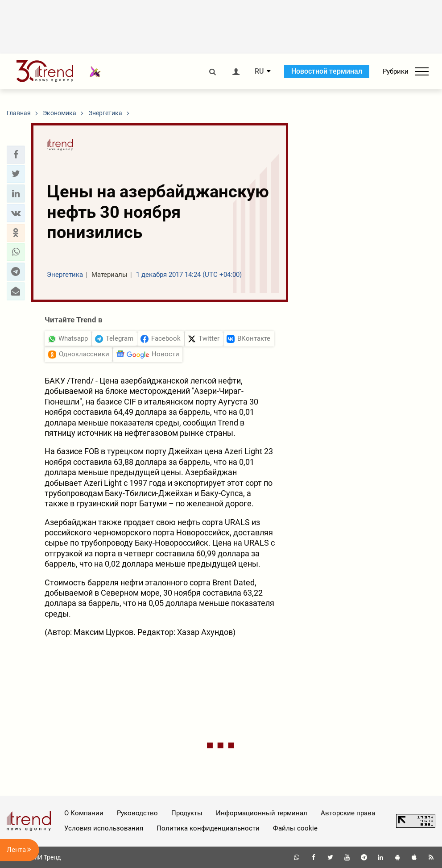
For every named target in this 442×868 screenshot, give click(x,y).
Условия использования (104, 828)
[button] (16, 154)
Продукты (187, 813)
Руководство (137, 813)
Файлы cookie (295, 828)
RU (259, 71)
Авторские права (348, 813)
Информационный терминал (262, 813)
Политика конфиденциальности (208, 828)
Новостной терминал (327, 71)
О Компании (84, 813)
